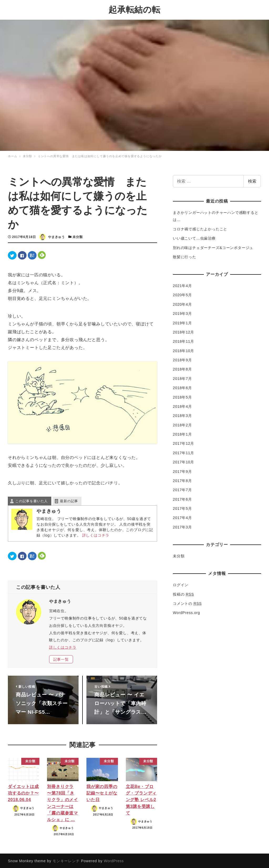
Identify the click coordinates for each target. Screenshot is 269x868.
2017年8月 (182, 480)
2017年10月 (183, 461)
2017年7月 (182, 489)
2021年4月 (182, 285)
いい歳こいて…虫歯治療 (194, 237)
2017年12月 (183, 443)
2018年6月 (182, 387)
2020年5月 (182, 294)
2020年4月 (182, 304)
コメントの (187, 603)
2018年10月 (183, 350)
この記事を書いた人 (32, 500)
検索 (252, 180)
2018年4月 (182, 406)
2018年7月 (182, 378)
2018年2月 (182, 424)
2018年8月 (182, 369)
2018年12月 (183, 331)
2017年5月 (182, 508)
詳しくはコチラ (96, 534)
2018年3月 (182, 415)
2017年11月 (183, 452)
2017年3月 (182, 526)
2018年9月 (182, 359)
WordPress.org (187, 612)
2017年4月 (182, 517)
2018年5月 (182, 396)
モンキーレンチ (66, 860)
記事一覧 (61, 659)
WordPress (114, 860)
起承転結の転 (134, 9)
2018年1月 (182, 433)
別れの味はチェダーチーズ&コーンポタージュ (213, 247)
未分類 (77, 236)
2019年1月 (182, 322)
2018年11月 (183, 341)
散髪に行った (185, 256)
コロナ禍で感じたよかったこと (200, 228)
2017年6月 (182, 499)
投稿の (183, 594)
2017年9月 (182, 471)
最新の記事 (69, 500)
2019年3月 (182, 313)
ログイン (181, 584)
